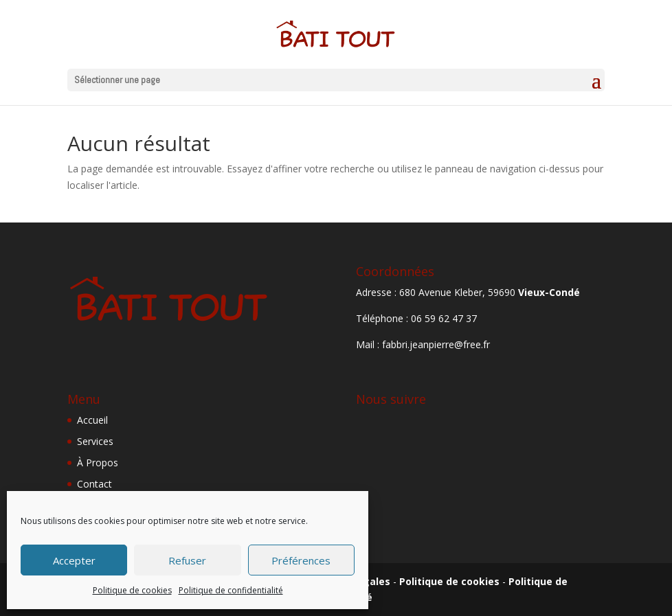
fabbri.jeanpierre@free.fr (436, 344)
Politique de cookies (132, 590)
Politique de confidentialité (231, 590)
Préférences (301, 560)
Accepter (74, 560)
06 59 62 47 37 (444, 318)
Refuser (187, 560)
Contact (94, 484)
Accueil (92, 420)
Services (95, 441)
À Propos (98, 463)
